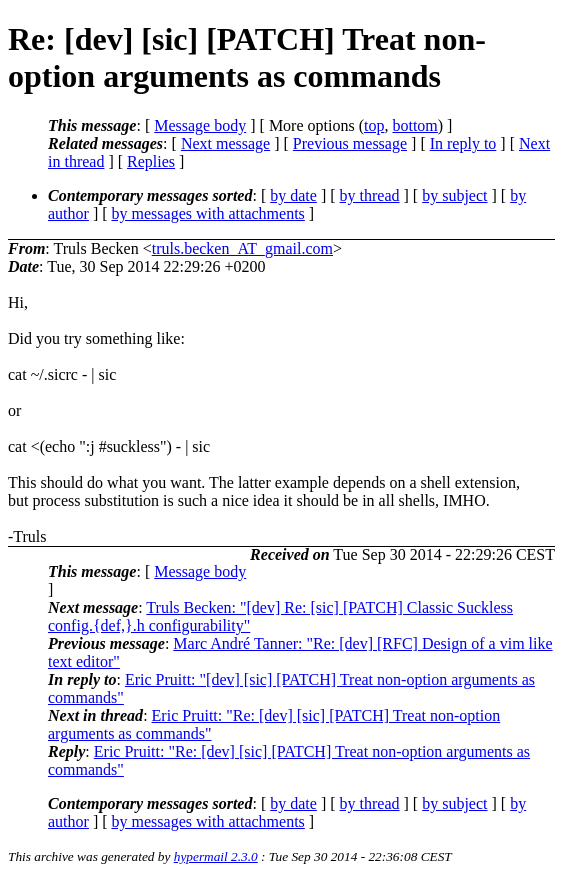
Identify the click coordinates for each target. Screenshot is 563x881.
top (374, 125)
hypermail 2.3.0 (216, 856)
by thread (370, 195)
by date (293, 195)
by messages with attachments (208, 213)
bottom (414, 125)
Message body (200, 125)
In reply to (463, 143)
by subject (454, 195)
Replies (151, 161)
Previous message (350, 143)
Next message (225, 143)
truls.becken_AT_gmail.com (242, 248)
